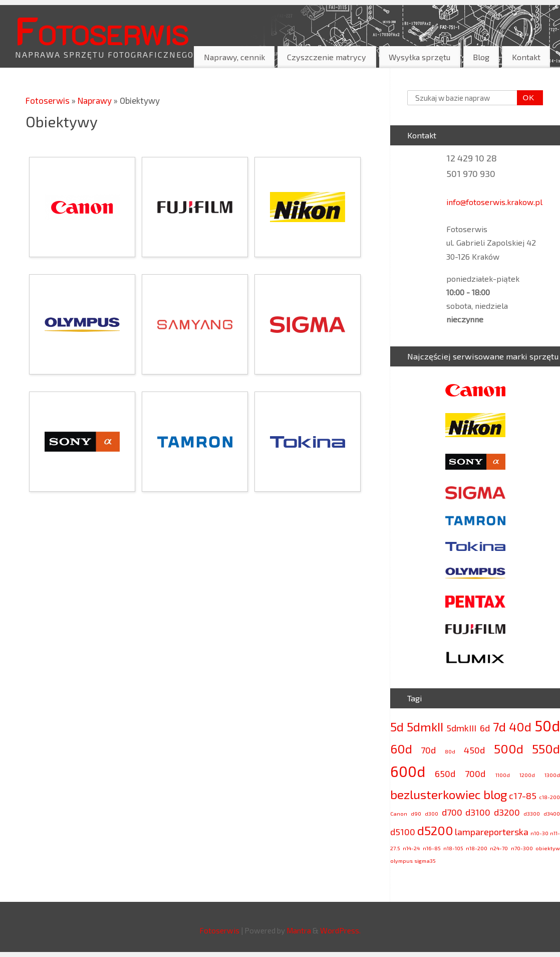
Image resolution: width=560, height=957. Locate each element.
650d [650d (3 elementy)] (445, 774)
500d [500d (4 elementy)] (509, 749)
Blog (481, 57)
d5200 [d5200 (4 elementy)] (435, 830)
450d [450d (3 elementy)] (474, 750)
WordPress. (340, 930)
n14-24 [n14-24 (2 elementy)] (411, 848)
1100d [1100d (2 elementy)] (503, 775)
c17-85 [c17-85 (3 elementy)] (523, 796)
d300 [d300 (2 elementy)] (432, 813)
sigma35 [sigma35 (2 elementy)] (425, 860)
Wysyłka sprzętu (419, 57)
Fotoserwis (102, 30)
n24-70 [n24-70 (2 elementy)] (499, 848)
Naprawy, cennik (234, 57)
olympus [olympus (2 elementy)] (401, 860)
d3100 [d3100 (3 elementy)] (478, 812)
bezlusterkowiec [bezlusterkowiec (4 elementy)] (436, 794)
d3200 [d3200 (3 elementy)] (507, 812)
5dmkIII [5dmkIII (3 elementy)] (461, 728)
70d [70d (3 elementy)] (428, 750)
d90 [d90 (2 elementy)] (416, 813)
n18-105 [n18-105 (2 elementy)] (453, 848)
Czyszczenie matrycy (327, 57)
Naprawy (96, 100)
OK (526, 98)
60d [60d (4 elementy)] (401, 749)
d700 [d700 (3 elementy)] (452, 812)
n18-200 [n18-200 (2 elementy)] (477, 848)
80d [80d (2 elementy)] (450, 751)
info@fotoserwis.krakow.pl (494, 202)
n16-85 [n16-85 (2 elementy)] (432, 848)
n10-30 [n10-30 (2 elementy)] (539, 833)
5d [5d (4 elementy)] (397, 727)
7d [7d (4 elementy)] (499, 727)
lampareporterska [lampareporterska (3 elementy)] (492, 832)
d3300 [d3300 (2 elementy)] (532, 813)
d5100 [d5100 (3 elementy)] (403, 832)
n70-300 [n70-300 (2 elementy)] (522, 848)
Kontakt (526, 57)
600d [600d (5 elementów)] (408, 771)
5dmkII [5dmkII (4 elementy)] (425, 727)
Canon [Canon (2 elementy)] (399, 813)
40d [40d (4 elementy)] (520, 727)
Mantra (299, 930)
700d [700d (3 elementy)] (475, 774)
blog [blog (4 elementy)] (495, 794)
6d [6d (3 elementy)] (485, 728)
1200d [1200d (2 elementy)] (527, 775)
